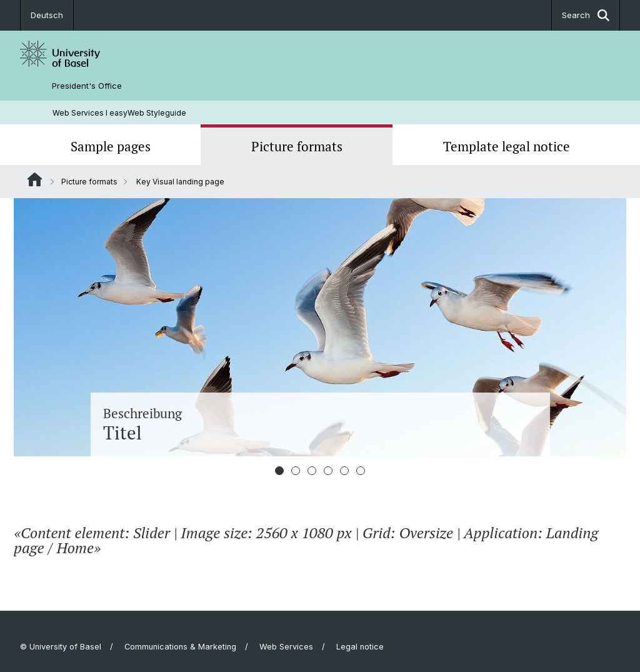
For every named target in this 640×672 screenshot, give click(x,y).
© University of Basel (61, 647)
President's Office (87, 86)
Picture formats (297, 146)
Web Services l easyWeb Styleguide (119, 113)
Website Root (35, 179)
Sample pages (111, 146)
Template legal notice (507, 146)
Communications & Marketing (180, 647)
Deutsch (47, 15)
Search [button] (586, 15)
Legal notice (360, 647)
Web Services (286, 647)
